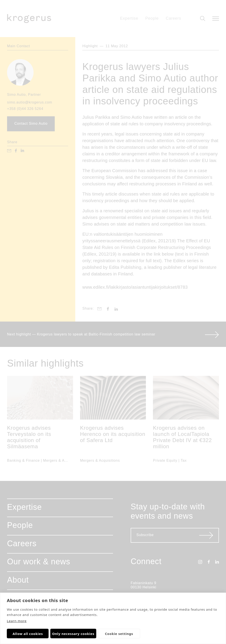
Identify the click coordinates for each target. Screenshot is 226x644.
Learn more (17, 621)
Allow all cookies (28, 634)
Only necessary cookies (73, 634)
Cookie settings (119, 634)
